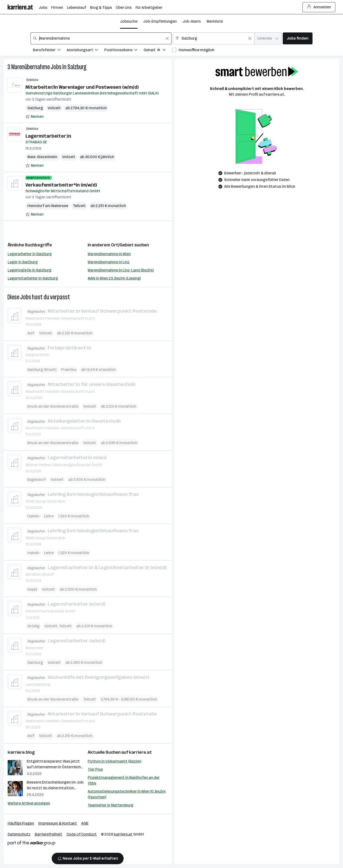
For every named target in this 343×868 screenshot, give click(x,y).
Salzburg (77, 67)
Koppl (32, 589)
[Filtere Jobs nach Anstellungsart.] (86, 51)
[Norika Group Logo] (31, 844)
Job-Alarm (192, 21)
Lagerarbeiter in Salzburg (30, 254)
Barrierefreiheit (48, 834)
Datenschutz (19, 834)
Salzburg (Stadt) (42, 370)
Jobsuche (129, 21)
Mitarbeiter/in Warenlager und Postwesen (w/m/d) (82, 87)
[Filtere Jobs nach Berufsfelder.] (50, 51)
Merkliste (215, 21)
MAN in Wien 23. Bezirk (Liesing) (114, 278)
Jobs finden (298, 38)
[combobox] (101, 38)
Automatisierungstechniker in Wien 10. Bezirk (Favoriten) (127, 794)
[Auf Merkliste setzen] (35, 117)
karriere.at (140, 752)
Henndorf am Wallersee (48, 206)
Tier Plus (95, 769)
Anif (31, 333)
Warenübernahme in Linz (109, 262)
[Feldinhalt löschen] (167, 38)
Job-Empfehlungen (160, 21)
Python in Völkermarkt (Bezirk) (114, 761)
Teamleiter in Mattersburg (111, 805)
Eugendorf (37, 479)
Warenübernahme (30, 67)
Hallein (33, 516)
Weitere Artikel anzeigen (29, 803)
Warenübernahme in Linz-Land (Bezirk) (121, 270)
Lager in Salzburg (23, 262)
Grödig (33, 626)
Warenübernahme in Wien (109, 254)
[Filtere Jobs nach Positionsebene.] (124, 51)
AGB (85, 823)
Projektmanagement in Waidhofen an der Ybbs (124, 780)
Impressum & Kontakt (58, 823)
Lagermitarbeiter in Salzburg (33, 278)
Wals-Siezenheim (42, 157)
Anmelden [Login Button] (319, 7)
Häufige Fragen (21, 823)
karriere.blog (21, 752)
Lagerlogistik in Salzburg (30, 270)
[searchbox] (101, 38)
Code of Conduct (82, 834)
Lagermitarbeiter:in (48, 136)
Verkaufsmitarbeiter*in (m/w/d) (61, 185)
